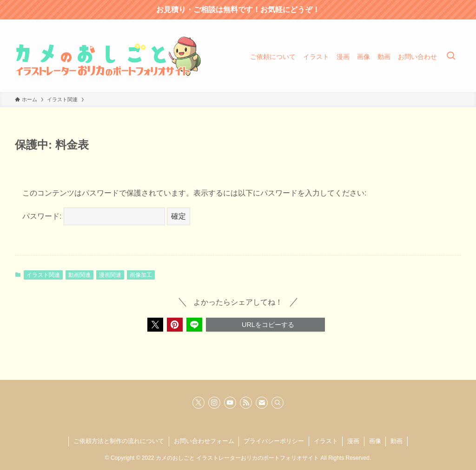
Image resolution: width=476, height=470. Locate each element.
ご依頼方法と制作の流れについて (119, 441)
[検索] (278, 403)
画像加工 (141, 275)
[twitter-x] (198, 403)
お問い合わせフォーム (204, 441)
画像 (375, 441)
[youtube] (230, 403)
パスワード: (94, 216)
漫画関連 (110, 275)
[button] (155, 325)
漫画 (353, 441)
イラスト (326, 441)
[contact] (262, 403)
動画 (397, 441)
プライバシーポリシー (274, 441)
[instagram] (214, 403)
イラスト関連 (43, 275)
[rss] (246, 403)
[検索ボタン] (451, 57)
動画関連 (79, 275)
